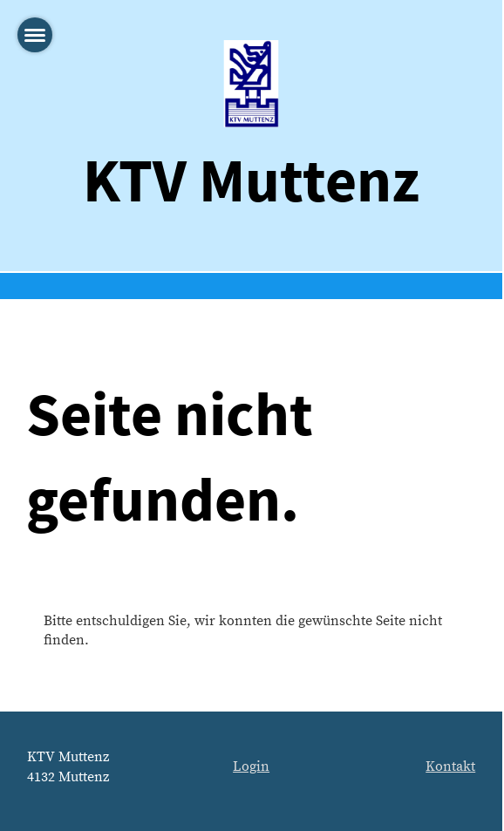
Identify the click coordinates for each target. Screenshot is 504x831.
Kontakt (450, 766)
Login (251, 766)
